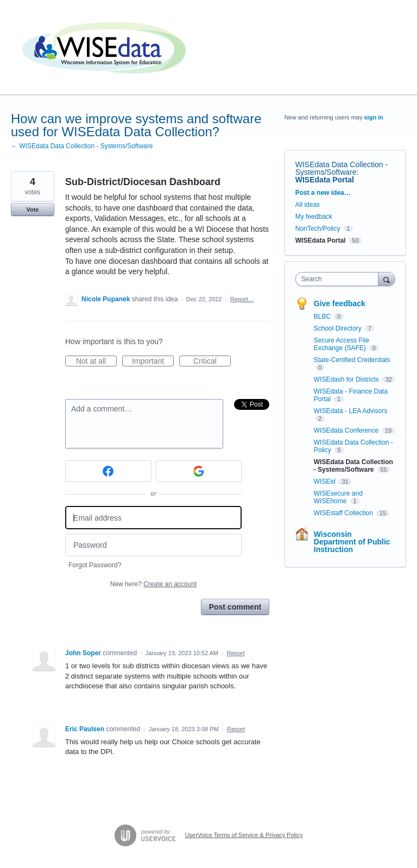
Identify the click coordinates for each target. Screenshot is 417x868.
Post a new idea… (323, 193)
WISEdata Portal (325, 180)
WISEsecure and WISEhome (338, 497)
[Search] (387, 279)
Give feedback (340, 303)
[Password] (153, 545)
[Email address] (153, 518)
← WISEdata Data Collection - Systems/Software (82, 146)
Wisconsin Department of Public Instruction (352, 542)
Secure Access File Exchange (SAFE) (342, 344)
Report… (242, 299)
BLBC (323, 316)
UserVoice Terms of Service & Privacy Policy (244, 835)
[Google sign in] (199, 471)
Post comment (235, 607)
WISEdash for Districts (347, 379)
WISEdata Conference (347, 430)
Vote (32, 210)
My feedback (314, 217)
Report (235, 653)
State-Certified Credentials (352, 360)
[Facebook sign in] (108, 471)
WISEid (326, 481)
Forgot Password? (95, 565)
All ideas (308, 205)
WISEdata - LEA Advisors (350, 411)
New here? (153, 584)
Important (153, 362)
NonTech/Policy (318, 229)
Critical (212, 362)
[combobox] (339, 279)
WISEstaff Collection (345, 513)
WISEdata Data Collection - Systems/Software (342, 168)
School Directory (339, 328)
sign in (374, 117)
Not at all (96, 362)
